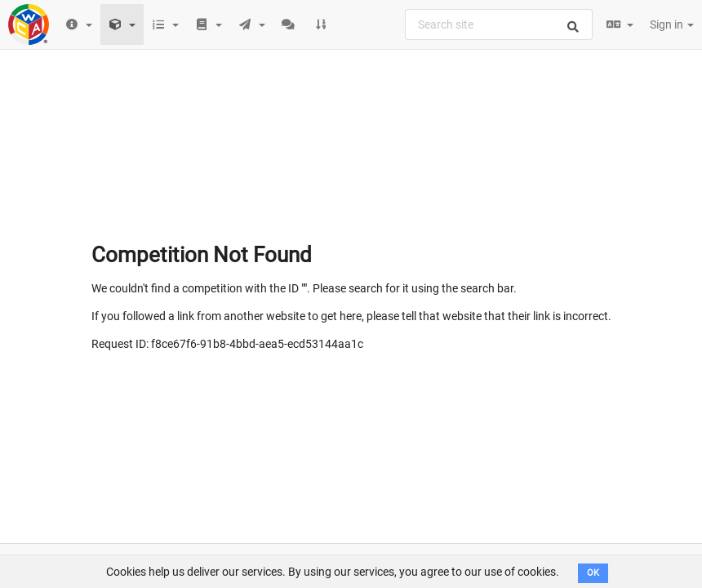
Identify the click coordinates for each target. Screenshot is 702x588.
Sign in (672, 24)
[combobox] (499, 24)
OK (593, 573)
